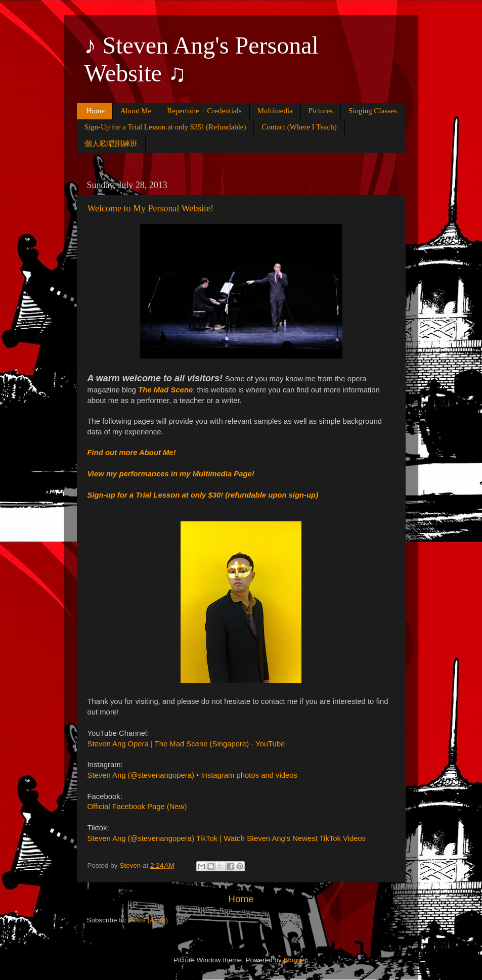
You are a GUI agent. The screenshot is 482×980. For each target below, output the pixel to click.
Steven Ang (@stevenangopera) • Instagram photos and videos (193, 775)
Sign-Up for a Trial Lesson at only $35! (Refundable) (165, 127)
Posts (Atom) (148, 920)
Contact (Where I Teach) (299, 127)
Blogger (295, 960)
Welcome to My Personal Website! (151, 208)
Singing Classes (373, 111)
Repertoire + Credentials (204, 111)
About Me (136, 111)
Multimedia (275, 111)
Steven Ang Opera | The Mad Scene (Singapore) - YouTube (186, 744)
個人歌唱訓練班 (111, 144)
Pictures (321, 111)
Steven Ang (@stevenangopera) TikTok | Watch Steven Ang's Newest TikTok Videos (227, 838)
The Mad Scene (165, 390)
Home (95, 111)
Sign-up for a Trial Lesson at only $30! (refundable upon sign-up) (203, 495)
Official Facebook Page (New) (137, 807)
